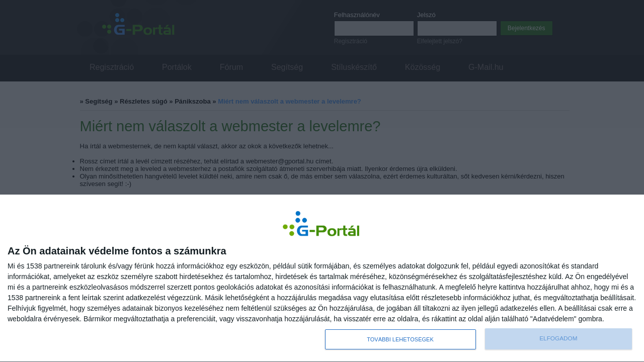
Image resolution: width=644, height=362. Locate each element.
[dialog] (322, 279)
